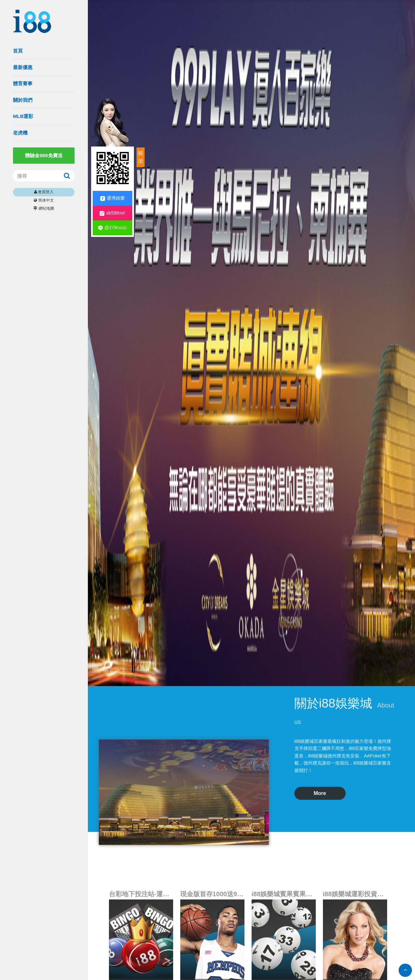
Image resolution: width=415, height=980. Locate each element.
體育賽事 (23, 83)
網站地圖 (46, 208)
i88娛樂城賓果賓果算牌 (284, 959)
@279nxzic (112, 228)
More (320, 730)
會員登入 (46, 192)
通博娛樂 (113, 198)
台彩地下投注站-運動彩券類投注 (141, 959)
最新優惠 (23, 67)
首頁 (18, 51)
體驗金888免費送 (44, 155)
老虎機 (20, 133)
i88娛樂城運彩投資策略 (355, 959)
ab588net (112, 213)
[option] (251, 343)
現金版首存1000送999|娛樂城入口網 (212, 959)
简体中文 (46, 200)
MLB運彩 (23, 116)
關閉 (141, 157)
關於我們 (23, 100)
